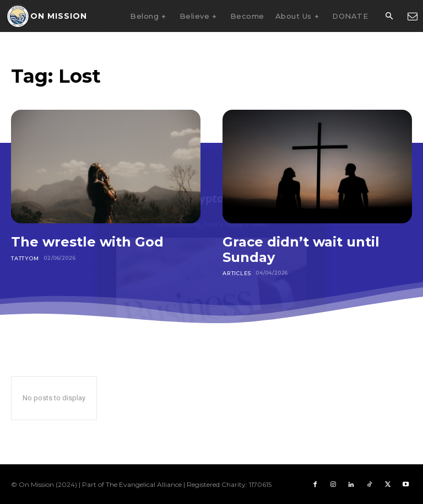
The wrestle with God (87, 242)
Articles (236, 273)
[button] (389, 17)
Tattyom (25, 258)
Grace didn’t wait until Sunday (301, 250)
